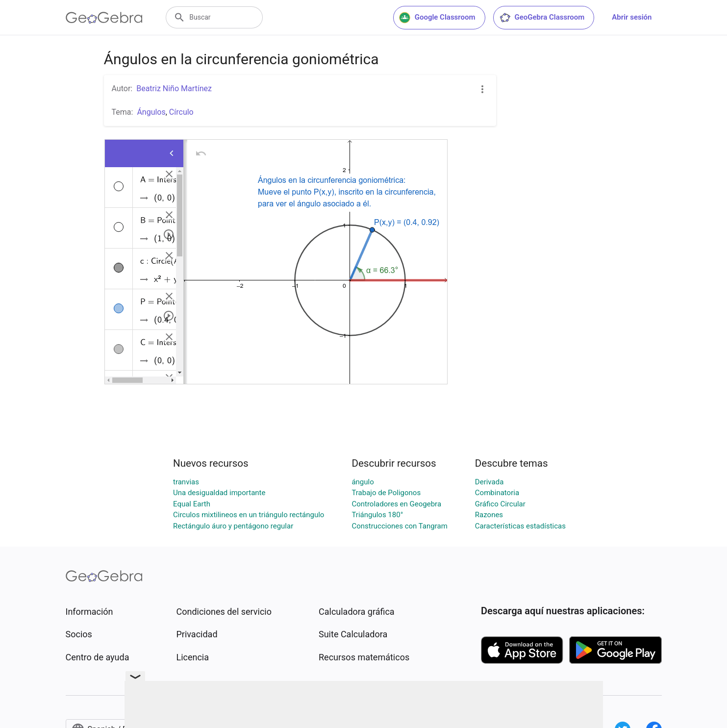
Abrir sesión (632, 17)
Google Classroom (437, 18)
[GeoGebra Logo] (104, 18)
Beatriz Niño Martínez (174, 88)
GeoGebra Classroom (542, 18)
